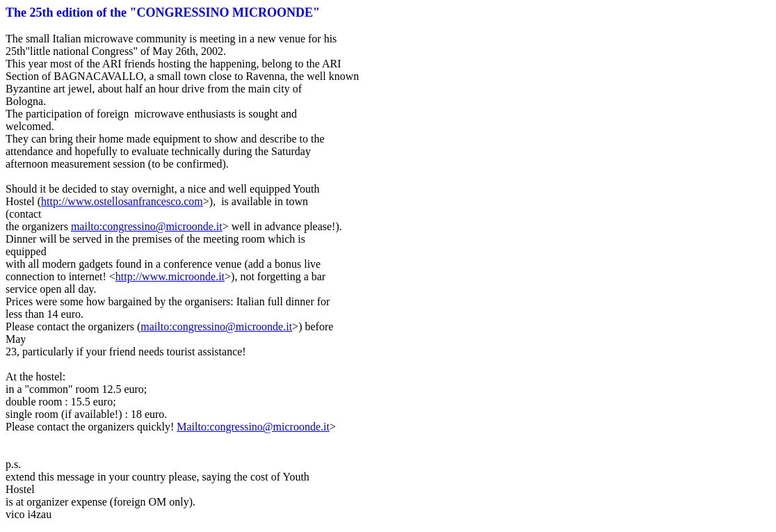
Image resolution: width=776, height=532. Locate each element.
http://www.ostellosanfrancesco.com (122, 201)
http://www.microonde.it (170, 276)
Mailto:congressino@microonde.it (253, 427)
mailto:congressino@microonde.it (147, 226)
